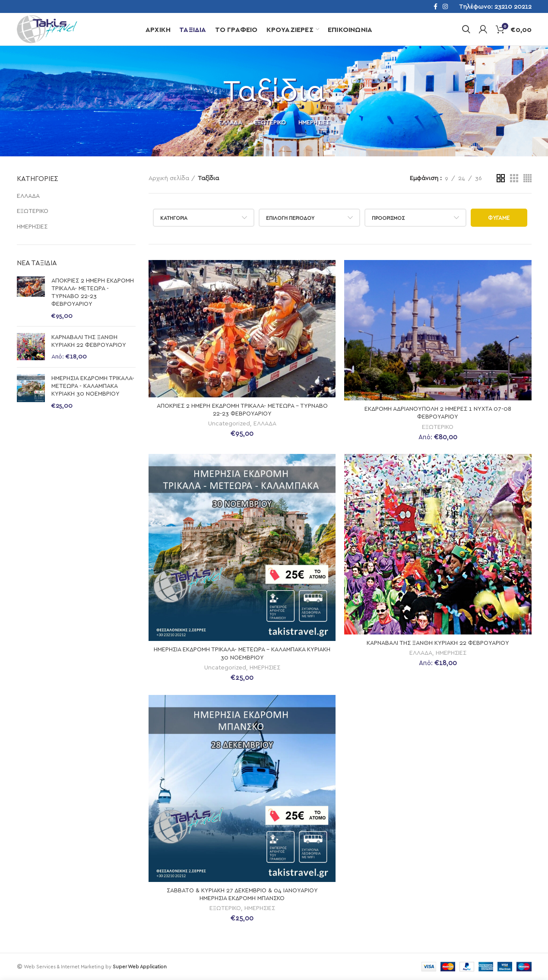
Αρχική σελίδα (169, 178)
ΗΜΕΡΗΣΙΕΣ (32, 226)
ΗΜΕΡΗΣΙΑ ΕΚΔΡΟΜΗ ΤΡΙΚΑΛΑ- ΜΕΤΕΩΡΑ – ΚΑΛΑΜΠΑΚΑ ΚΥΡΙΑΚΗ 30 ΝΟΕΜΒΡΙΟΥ (242, 653)
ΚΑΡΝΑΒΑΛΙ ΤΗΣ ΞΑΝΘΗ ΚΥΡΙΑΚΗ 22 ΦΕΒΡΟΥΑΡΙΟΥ (89, 341)
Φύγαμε (499, 218)
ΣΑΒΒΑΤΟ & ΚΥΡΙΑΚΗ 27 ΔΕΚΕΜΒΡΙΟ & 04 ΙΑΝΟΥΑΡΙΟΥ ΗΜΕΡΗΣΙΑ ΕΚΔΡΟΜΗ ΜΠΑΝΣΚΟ (242, 894)
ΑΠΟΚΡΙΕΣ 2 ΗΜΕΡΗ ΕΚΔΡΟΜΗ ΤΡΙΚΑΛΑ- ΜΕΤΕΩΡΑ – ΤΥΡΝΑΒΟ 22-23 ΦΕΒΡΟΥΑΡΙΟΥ (242, 409)
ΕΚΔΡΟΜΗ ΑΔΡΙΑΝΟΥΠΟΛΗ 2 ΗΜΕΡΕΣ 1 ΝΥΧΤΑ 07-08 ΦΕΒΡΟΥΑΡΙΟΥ (438, 412)
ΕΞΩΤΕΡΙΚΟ (33, 211)
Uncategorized (229, 423)
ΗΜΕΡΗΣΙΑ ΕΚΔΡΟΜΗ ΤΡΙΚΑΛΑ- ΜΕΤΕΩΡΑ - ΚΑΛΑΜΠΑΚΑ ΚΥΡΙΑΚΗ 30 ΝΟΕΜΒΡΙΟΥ (93, 385)
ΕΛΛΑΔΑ (28, 195)
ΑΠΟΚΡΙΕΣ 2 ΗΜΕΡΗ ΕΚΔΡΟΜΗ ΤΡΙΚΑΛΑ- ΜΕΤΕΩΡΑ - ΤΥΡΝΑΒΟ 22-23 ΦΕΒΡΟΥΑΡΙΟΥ (93, 292)
